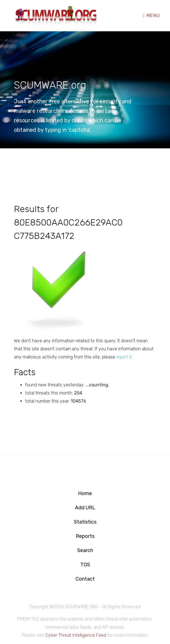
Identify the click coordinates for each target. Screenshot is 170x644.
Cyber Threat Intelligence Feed (76, 635)
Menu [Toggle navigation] (152, 15)
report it (124, 357)
